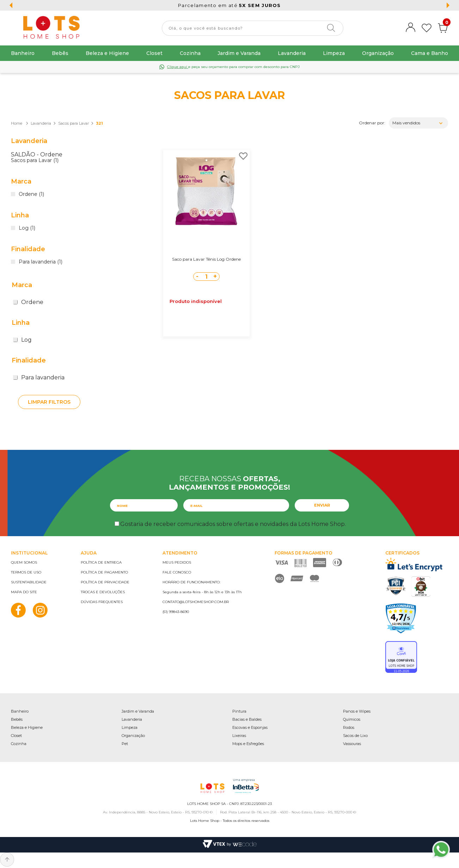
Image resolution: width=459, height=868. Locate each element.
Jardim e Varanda (239, 53)
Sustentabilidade (29, 582)
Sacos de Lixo (355, 736)
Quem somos (24, 562)
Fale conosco (177, 572)
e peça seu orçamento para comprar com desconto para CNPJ (233, 67)
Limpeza (334, 53)
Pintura (239, 711)
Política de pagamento (104, 572)
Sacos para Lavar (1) (35, 161)
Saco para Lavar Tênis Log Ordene (206, 259)
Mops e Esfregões (248, 744)
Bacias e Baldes (247, 719)
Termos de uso (26, 572)
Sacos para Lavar (74, 123)
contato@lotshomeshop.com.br (196, 602)
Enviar (322, 505)
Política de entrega (101, 562)
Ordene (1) (31, 194)
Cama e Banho (430, 53)
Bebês (60, 53)
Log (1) (27, 228)
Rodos (349, 727)
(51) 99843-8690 (176, 612)
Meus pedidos (177, 562)
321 (99, 123)
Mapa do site (24, 592)
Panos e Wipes (357, 711)
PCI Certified (396, 586)
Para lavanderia (39, 377)
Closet (154, 53)
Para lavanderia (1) (41, 262)
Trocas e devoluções (103, 592)
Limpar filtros (49, 402)
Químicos (352, 719)
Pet (125, 744)
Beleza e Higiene (107, 53)
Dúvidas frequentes (102, 602)
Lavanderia (292, 53)
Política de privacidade (105, 582)
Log (22, 340)
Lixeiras (239, 736)
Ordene (28, 302)
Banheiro (23, 53)
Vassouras (352, 744)
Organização (378, 53)
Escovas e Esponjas (250, 727)
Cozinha (190, 53)
